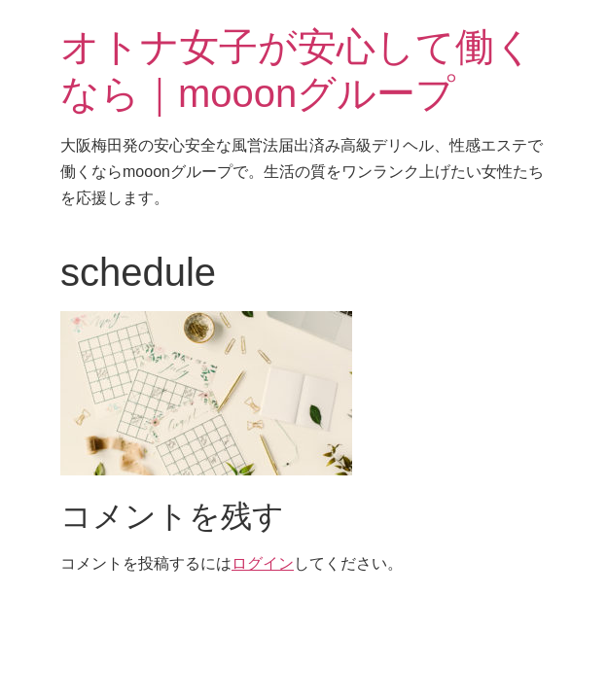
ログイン (263, 563)
